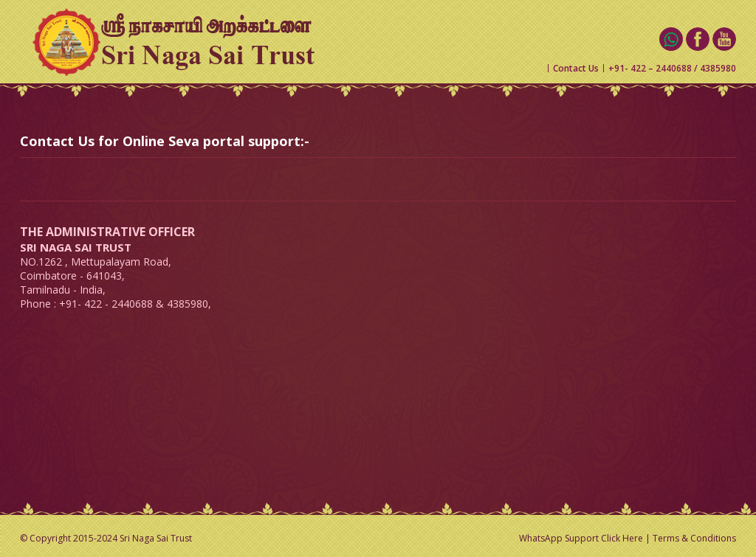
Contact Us (576, 68)
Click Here (622, 538)
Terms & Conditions (694, 538)
